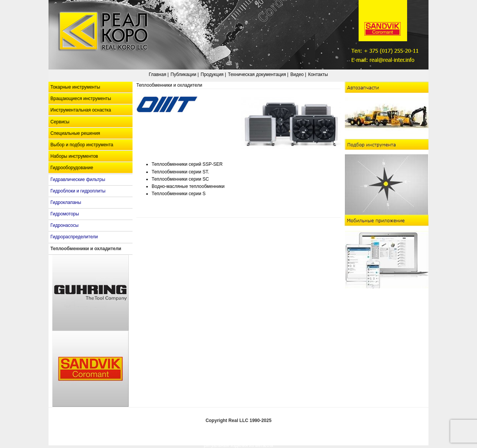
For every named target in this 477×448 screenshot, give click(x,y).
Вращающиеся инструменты (81, 99)
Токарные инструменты (75, 87)
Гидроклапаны (66, 202)
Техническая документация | (258, 74)
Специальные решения (75, 133)
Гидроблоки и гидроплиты (78, 191)
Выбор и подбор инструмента (82, 145)
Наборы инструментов (74, 156)
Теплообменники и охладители (86, 249)
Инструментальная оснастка (81, 110)
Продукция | (213, 74)
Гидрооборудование (72, 168)
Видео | (298, 74)
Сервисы (60, 122)
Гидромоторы (65, 214)
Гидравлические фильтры (78, 180)
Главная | (158, 74)
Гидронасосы (65, 225)
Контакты (318, 74)
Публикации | (185, 74)
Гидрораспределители (74, 237)
